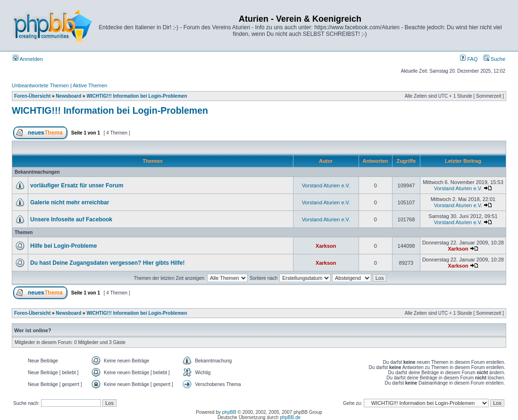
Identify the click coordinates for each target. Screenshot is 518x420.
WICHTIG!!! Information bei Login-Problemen (137, 96)
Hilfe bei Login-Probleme (63, 246)
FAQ (469, 59)
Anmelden (28, 59)
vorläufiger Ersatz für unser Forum (77, 185)
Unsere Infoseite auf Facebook (71, 219)
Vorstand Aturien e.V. (326, 185)
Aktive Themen (90, 85)
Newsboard (68, 96)
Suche (494, 59)
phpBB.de (290, 417)
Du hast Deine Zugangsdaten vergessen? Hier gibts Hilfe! (107, 263)
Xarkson (326, 246)
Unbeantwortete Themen (40, 85)
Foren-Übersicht (32, 96)
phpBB (229, 412)
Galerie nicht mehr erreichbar (70, 202)
